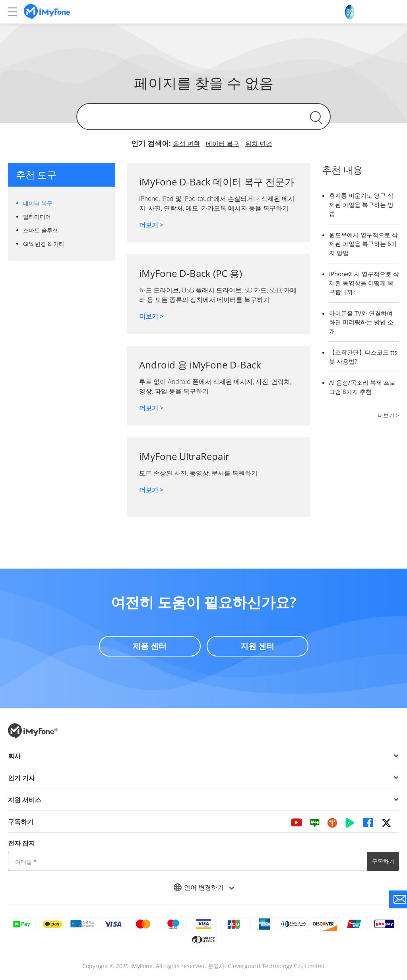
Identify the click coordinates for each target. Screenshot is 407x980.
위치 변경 (259, 144)
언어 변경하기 (203, 887)
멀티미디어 (37, 217)
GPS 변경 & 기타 (44, 244)
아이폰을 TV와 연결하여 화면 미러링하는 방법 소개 (361, 322)
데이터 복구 (223, 144)
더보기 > (151, 225)
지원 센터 (257, 646)
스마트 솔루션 (41, 230)
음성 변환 (186, 144)
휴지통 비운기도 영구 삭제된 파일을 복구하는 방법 (361, 204)
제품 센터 (150, 646)
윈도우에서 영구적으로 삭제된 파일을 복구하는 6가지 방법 (363, 244)
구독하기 (383, 861)
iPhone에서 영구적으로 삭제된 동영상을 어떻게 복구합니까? (364, 283)
